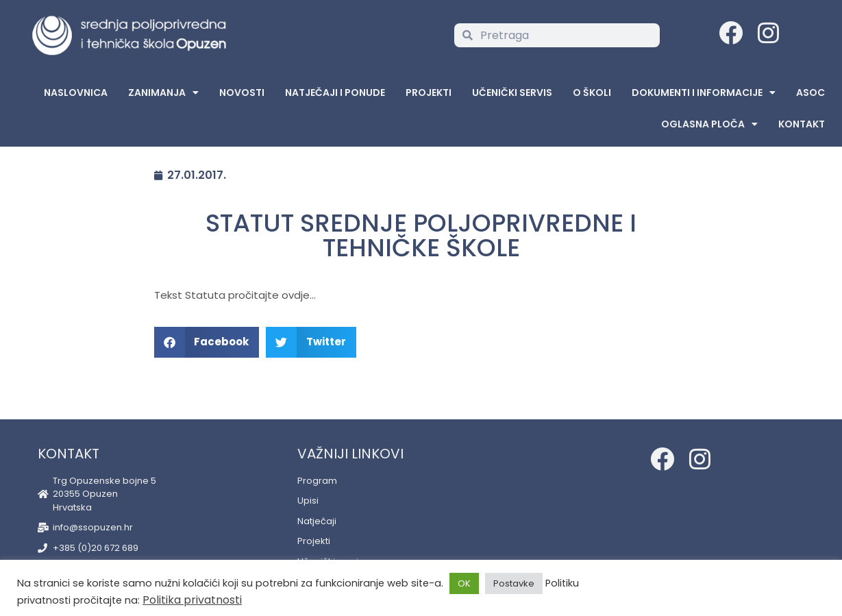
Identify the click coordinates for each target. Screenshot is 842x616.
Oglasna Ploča (709, 124)
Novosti (242, 93)
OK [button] (464, 583)
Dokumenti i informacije (704, 93)
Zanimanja (163, 93)
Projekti (429, 93)
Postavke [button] (514, 583)
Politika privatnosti (192, 600)
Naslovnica (76, 93)
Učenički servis (512, 93)
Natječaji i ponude (335, 93)
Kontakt (802, 124)
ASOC (810, 93)
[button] (207, 342)
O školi (592, 93)
